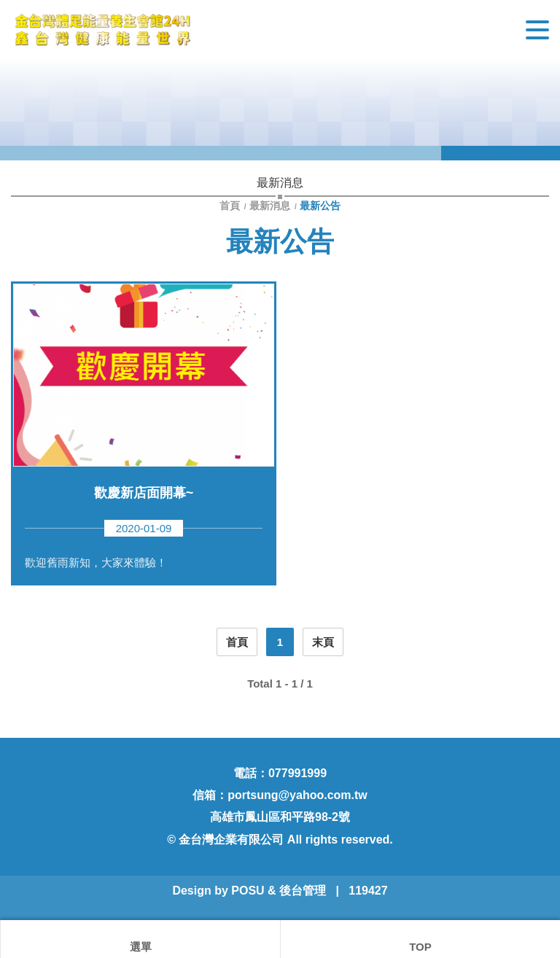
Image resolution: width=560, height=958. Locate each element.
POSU (248, 891)
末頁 (323, 642)
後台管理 (303, 891)
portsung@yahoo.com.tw (297, 795)
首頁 (231, 206)
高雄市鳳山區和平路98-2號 (280, 817)
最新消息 (270, 206)
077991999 (297, 773)
